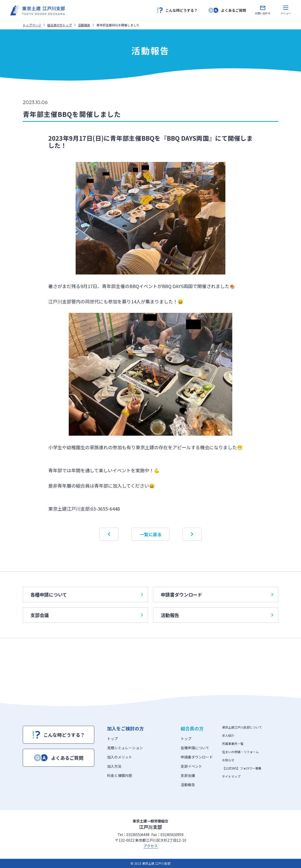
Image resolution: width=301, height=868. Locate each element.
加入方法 (114, 766)
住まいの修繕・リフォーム (240, 752)
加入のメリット (120, 757)
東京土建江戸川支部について (242, 727)
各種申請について (87, 595)
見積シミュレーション (125, 748)
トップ (112, 739)
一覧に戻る (151, 534)
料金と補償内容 (120, 775)
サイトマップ (231, 776)
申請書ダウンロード (217, 595)
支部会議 (87, 615)
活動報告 (217, 615)
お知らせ (228, 760)
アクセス (151, 846)
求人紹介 (228, 735)
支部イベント (191, 766)
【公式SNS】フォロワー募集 (242, 768)
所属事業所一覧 (233, 744)
